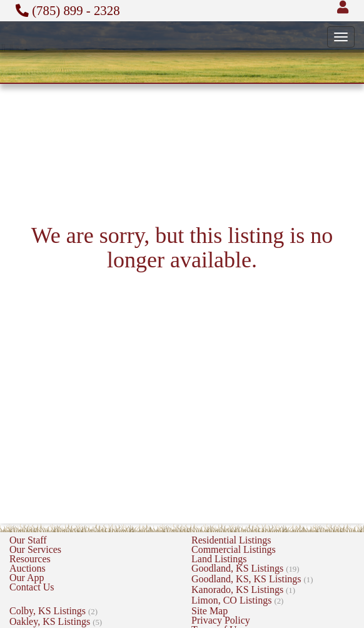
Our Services (35, 549)
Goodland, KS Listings (245, 568)
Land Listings (219, 559)
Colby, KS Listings (53, 611)
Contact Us (32, 587)
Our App (27, 578)
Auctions (28, 568)
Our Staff (28, 540)
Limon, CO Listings (237, 600)
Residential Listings (231, 540)
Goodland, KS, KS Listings (252, 579)
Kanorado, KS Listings (243, 589)
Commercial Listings (234, 549)
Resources (30, 559)
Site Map (210, 611)
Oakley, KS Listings (56, 621)
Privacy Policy (221, 620)
